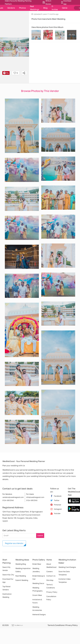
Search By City (8, 575)
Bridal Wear (37, 564)
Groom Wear (37, 595)
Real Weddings (35, 8)
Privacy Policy (52, 592)
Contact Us (51, 576)
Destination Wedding (7, 596)
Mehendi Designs (39, 614)
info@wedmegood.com (35, 497)
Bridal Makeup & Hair (39, 577)
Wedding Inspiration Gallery (23, 570)
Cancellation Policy (51, 598)
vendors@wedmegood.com (13, 497)
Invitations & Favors (37, 601)
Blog (45, 8)
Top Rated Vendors (6, 588)
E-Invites (55, 8)
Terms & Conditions (51, 586)
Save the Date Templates (64, 573)
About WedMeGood (51, 566)
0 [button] (16, 73)
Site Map (50, 580)
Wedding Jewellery (36, 570)
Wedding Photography (38, 589)
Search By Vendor (6, 569)
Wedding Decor (38, 583)
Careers (49, 571)
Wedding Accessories (37, 609)
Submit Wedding (22, 580)
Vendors (11, 8)
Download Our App (8, 581)
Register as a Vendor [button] (14, 543)
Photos (22, 8)
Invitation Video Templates (65, 581)
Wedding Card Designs (67, 567)
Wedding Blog (21, 564)
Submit (40, 535)
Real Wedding (21, 576)
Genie (65, 8)
